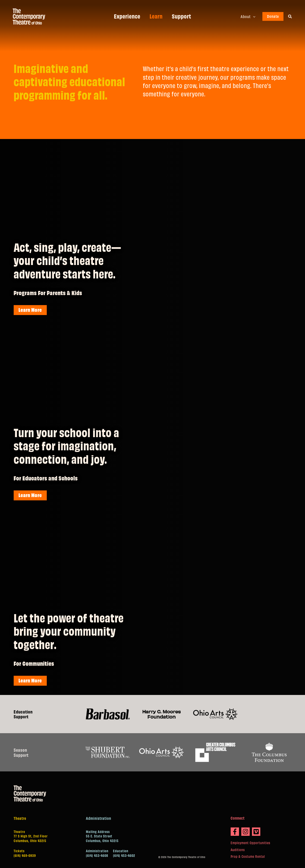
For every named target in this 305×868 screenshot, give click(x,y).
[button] (254, 16)
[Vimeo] (256, 832)
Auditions (238, 850)
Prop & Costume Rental (248, 856)
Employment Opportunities (250, 843)
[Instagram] (245, 832)
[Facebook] (235, 832)
